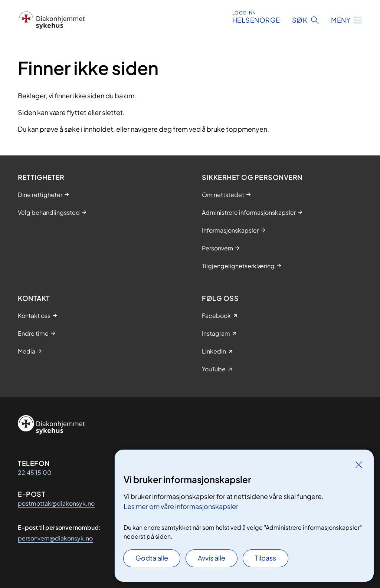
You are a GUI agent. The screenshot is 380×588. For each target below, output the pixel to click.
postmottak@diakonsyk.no (56, 503)
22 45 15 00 (35, 472)
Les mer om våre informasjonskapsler (181, 506)
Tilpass (266, 558)
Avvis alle (212, 558)
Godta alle (152, 558)
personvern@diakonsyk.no (55, 538)
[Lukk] (359, 464)
